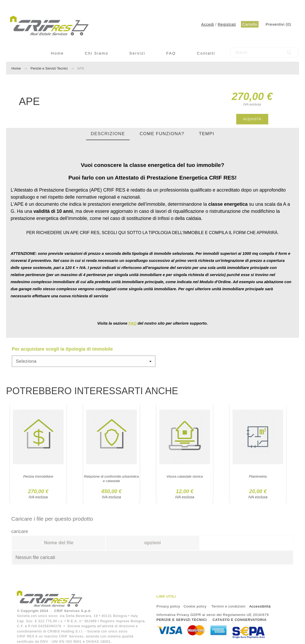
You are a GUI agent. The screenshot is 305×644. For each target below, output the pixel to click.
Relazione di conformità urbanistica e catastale (111, 479)
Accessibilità (260, 606)
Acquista (252, 119)
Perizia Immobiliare (38, 476)
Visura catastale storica (185, 476)
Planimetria (258, 476)
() (278, 24)
